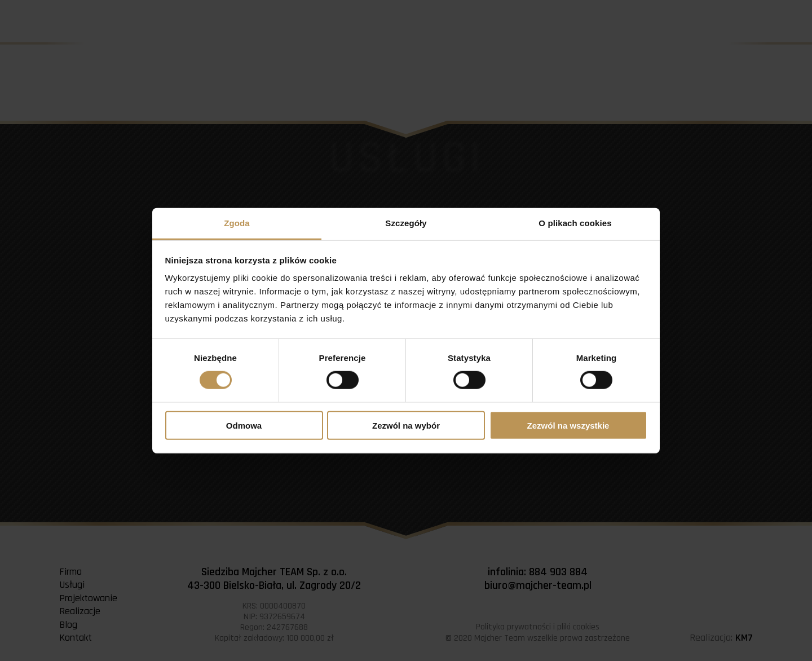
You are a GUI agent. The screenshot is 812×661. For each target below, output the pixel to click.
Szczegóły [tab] (406, 223)
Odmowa (244, 426)
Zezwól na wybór (406, 426)
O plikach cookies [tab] (575, 223)
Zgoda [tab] (237, 223)
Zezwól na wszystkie (568, 426)
